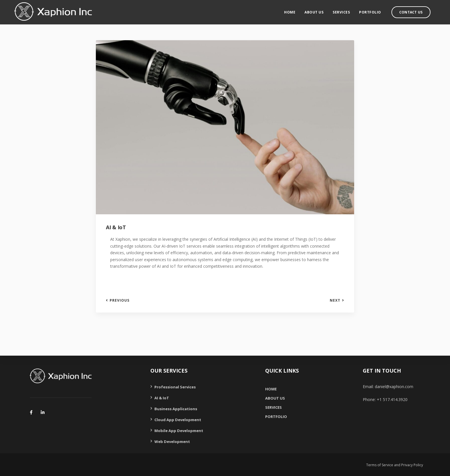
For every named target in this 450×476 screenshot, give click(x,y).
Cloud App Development (178, 420)
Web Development (172, 442)
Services (347, 10)
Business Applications (176, 409)
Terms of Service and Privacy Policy (395, 465)
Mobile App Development (179, 431)
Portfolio (376, 10)
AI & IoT (162, 398)
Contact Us (416, 10)
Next (335, 300)
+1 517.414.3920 (392, 399)
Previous (120, 300)
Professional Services (175, 387)
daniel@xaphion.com (394, 387)
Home (295, 10)
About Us (319, 10)
